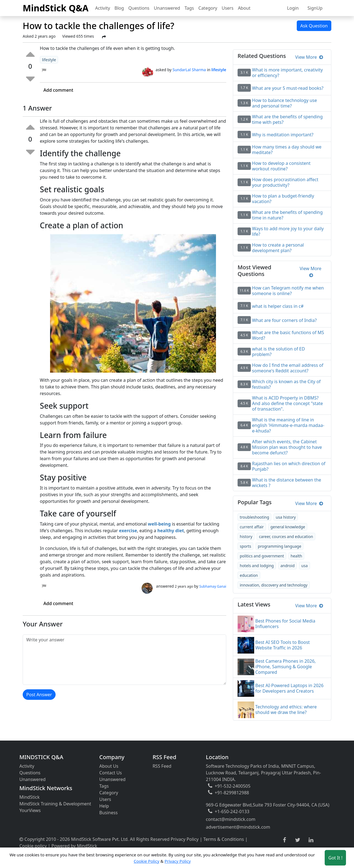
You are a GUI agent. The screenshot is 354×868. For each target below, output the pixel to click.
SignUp (315, 8)
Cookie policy (33, 846)
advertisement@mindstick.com (238, 827)
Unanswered (167, 8)
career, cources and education (286, 537)
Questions (139, 8)
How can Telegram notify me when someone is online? (288, 291)
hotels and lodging (257, 566)
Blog (119, 8)
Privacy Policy (185, 839)
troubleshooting (254, 517)
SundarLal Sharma (189, 70)
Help (104, 806)
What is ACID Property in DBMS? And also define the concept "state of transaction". (287, 403)
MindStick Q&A (56, 8)
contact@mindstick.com (231, 819)
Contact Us (110, 773)
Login (293, 8)
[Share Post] (104, 37)
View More (309, 57)
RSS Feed (162, 766)
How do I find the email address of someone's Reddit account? (288, 368)
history (246, 537)
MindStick (29, 797)
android (287, 566)
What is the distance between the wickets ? (287, 483)
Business (108, 813)
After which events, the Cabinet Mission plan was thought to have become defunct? (287, 447)
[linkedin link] (311, 840)
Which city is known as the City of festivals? (286, 384)
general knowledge (288, 527)
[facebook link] (284, 840)
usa (304, 566)
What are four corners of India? (284, 320)
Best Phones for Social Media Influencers (285, 624)
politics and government (262, 556)
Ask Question (314, 26)
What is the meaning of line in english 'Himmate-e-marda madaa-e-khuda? (288, 425)
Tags (189, 8)
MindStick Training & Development (55, 804)
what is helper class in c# (278, 306)
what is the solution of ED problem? (278, 352)
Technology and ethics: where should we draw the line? (286, 710)
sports (245, 546)
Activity (103, 8)
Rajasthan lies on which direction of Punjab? (289, 466)
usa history (286, 517)
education (249, 575)
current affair (252, 527)
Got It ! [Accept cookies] (335, 858)
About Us (109, 766)
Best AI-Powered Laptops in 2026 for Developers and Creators (289, 688)
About (244, 8)
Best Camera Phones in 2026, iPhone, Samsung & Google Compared (286, 667)
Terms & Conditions (224, 839)
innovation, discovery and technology (274, 585)
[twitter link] (298, 840)
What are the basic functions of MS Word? (288, 335)
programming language (279, 546)
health (296, 556)
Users (227, 8)
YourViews (30, 810)
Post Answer (39, 695)
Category (208, 8)
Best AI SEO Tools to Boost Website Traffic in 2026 (283, 645)
